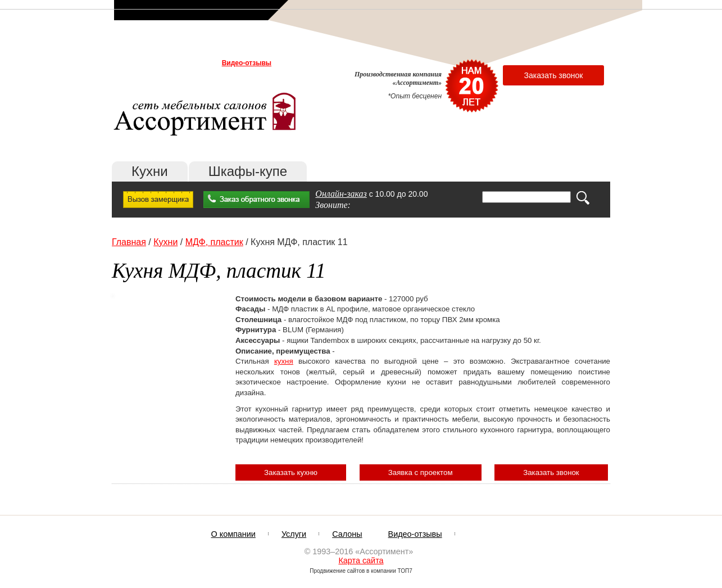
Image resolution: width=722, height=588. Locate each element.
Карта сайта (361, 560)
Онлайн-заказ (341, 194)
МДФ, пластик (214, 242)
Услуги (172, 63)
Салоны (202, 63)
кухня (284, 361)
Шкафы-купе (248, 171)
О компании (135, 63)
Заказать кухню (291, 472)
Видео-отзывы (247, 63)
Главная (129, 242)
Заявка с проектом (421, 472)
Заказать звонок (554, 75)
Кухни (150, 171)
